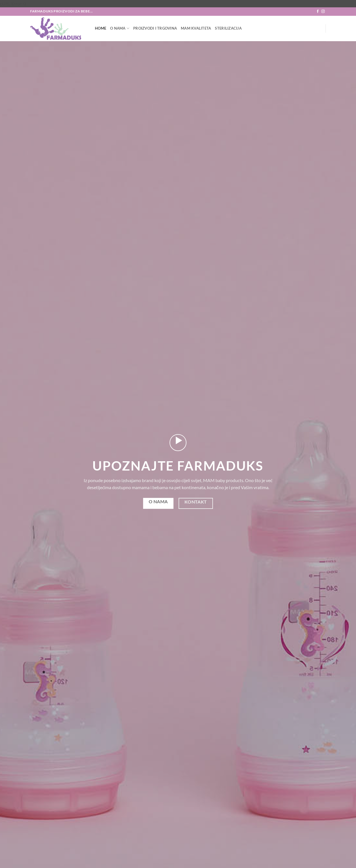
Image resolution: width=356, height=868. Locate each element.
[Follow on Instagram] (323, 12)
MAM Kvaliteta (196, 28)
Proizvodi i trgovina (155, 28)
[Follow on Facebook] (318, 12)
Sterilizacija (228, 28)
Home (101, 28)
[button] (178, 443)
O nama (120, 28)
